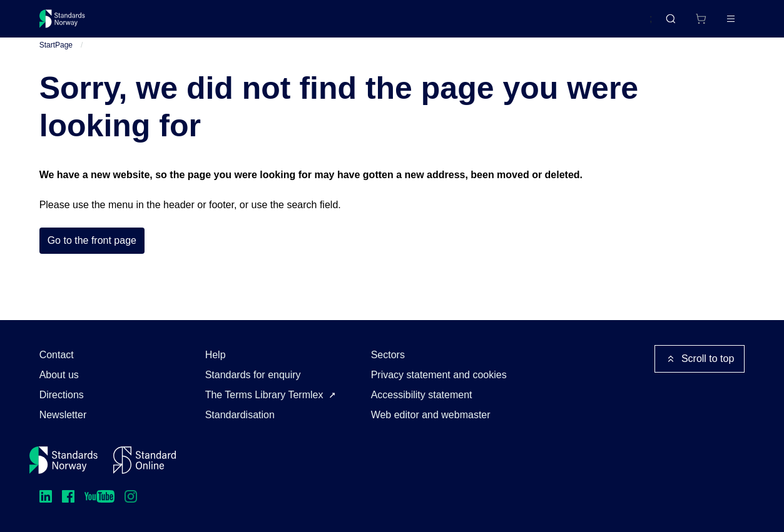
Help (216, 355)
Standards (148, 23)
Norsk (627, 24)
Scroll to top (700, 359)
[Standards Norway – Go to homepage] (71, 24)
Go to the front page (92, 252)
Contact (57, 355)
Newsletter (63, 415)
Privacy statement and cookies (439, 375)
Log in (721, 23)
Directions (62, 395)
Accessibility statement (422, 395)
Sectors (388, 355)
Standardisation (240, 415)
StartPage (56, 56)
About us (59, 375)
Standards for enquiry (253, 375)
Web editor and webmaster (431, 415)
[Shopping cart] (675, 24)
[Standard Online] (145, 460)
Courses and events (235, 23)
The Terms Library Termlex (264, 395)
